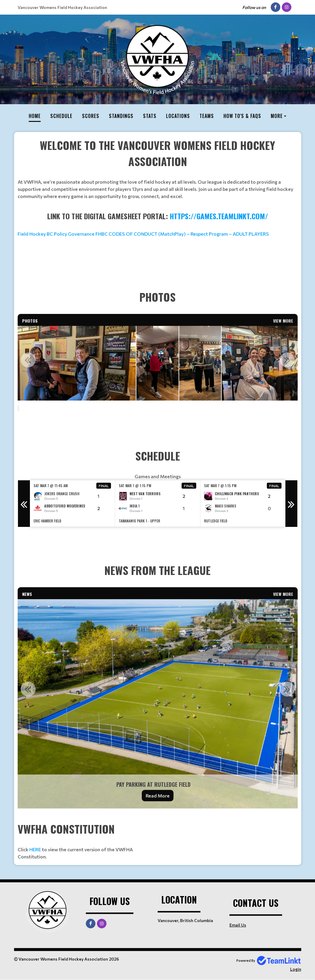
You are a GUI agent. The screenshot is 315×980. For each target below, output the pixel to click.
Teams (207, 116)
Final (104, 486)
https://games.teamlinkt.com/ (219, 216)
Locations (178, 116)
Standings (121, 116)
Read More (158, 796)
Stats (150, 116)
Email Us (238, 925)
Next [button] (287, 360)
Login (296, 969)
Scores (91, 116)
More (277, 116)
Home (35, 116)
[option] (69, 363)
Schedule (61, 116)
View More (283, 321)
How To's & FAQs (242, 116)
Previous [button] (28, 360)
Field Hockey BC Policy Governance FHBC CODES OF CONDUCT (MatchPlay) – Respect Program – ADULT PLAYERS (143, 234)
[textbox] (158, 168)
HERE (35, 849)
